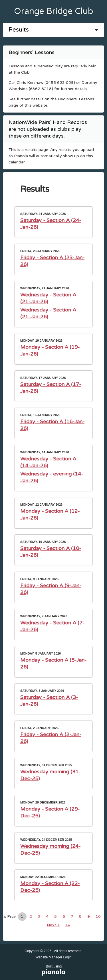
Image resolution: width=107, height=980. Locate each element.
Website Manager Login (53, 957)
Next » (53, 925)
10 (98, 916)
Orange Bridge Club (53, 11)
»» (68, 925)
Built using (54, 971)
